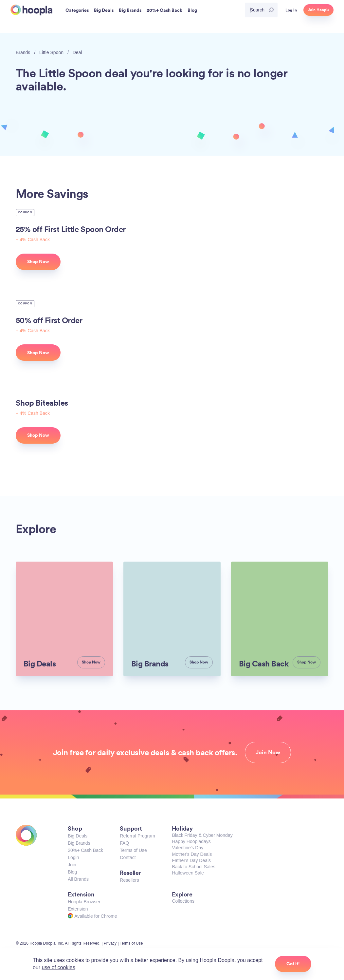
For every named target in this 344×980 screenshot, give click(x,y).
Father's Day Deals (191, 860)
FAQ (124, 843)
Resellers (129, 880)
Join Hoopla (318, 10)
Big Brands (79, 843)
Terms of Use (133, 850)
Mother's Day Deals (192, 854)
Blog (72, 872)
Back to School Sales (193, 867)
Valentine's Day (188, 848)
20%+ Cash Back (85, 850)
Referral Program (137, 836)
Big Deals (78, 836)
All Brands (78, 879)
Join (72, 865)
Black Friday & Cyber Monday (202, 835)
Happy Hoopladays (191, 841)
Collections (183, 901)
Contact (128, 857)
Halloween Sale (188, 873)
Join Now (268, 752)
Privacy (110, 943)
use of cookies (58, 967)
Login (73, 857)
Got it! (293, 964)
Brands (23, 52)
